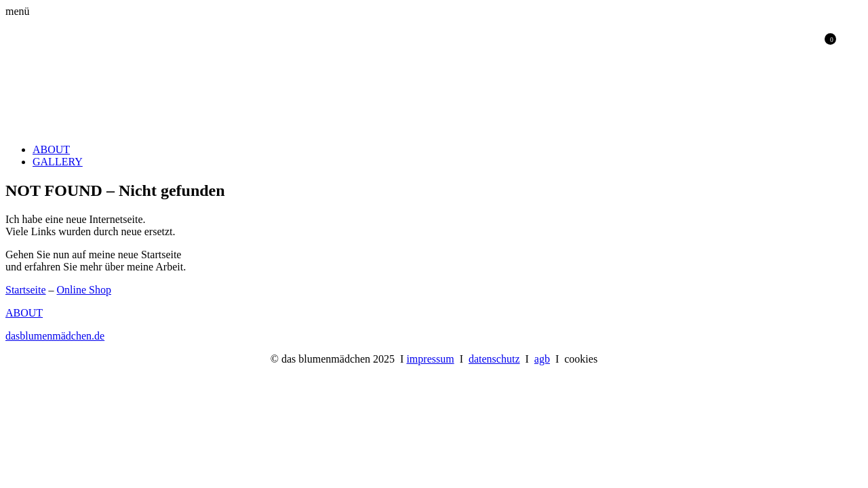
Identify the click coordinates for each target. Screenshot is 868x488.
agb (542, 359)
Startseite (26, 290)
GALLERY (58, 162)
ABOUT (51, 149)
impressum (430, 359)
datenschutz (494, 359)
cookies (581, 359)
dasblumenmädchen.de (55, 336)
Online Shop (84, 290)
